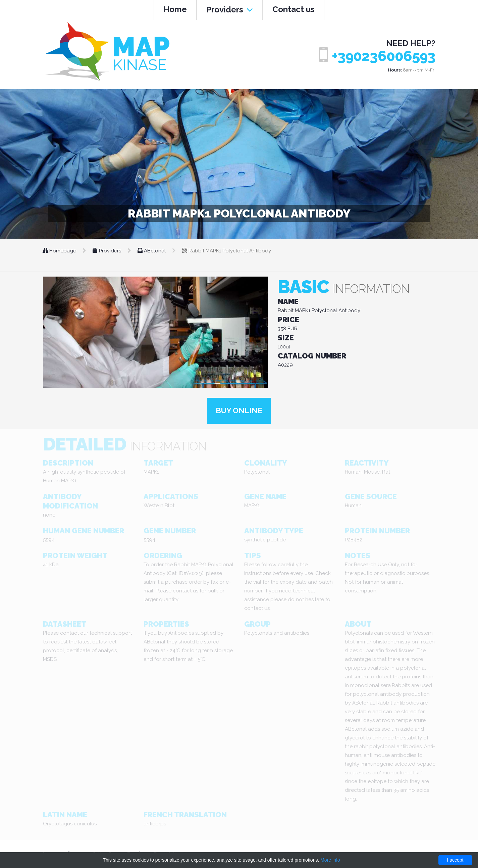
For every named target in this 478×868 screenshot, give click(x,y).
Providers (230, 10)
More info (330, 860)
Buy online (239, 411)
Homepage (60, 251)
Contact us (294, 9)
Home (175, 9)
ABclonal (152, 251)
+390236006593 (384, 56)
